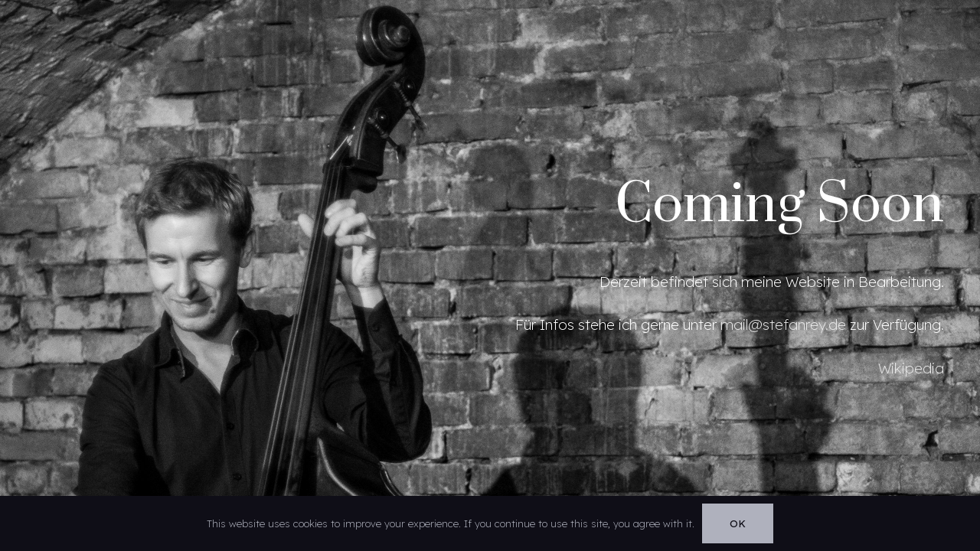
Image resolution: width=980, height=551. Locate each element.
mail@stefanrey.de (783, 324)
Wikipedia (911, 368)
